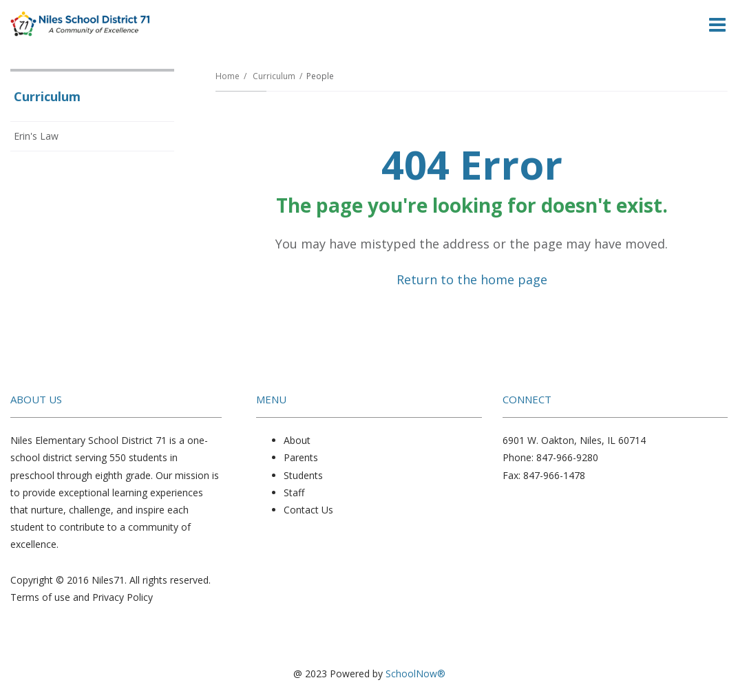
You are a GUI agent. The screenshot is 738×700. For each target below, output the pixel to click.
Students (303, 475)
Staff (294, 492)
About (297, 440)
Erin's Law (36, 136)
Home (228, 76)
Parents (301, 457)
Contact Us (308, 510)
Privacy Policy (123, 597)
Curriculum (274, 76)
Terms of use (40, 597)
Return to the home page (472, 279)
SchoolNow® (415, 674)
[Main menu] (717, 24)
